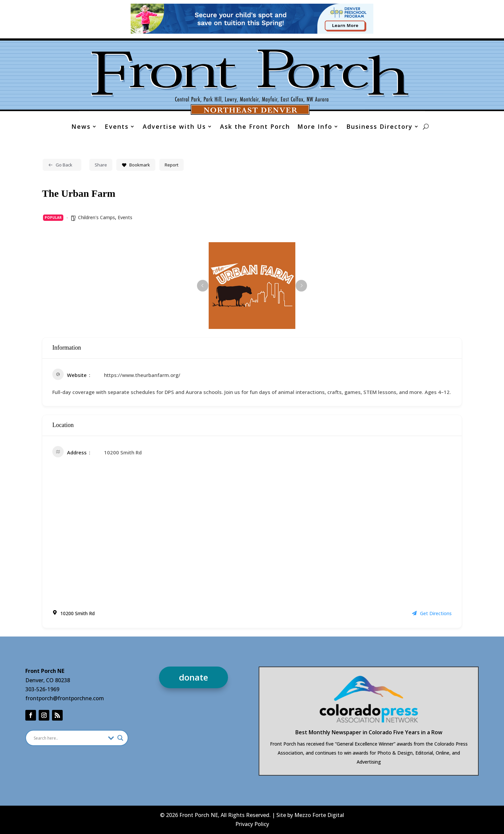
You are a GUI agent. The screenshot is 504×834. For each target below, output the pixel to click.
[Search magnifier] (120, 738)
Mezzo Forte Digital (319, 815)
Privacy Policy (252, 824)
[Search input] (69, 738)
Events (117, 127)
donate (193, 677)
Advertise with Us (174, 127)
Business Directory (379, 127)
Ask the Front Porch (255, 127)
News (81, 127)
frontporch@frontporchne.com (65, 698)
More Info (315, 127)
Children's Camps (96, 217)
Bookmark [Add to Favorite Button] (136, 165)
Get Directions (432, 613)
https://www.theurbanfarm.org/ (142, 375)
